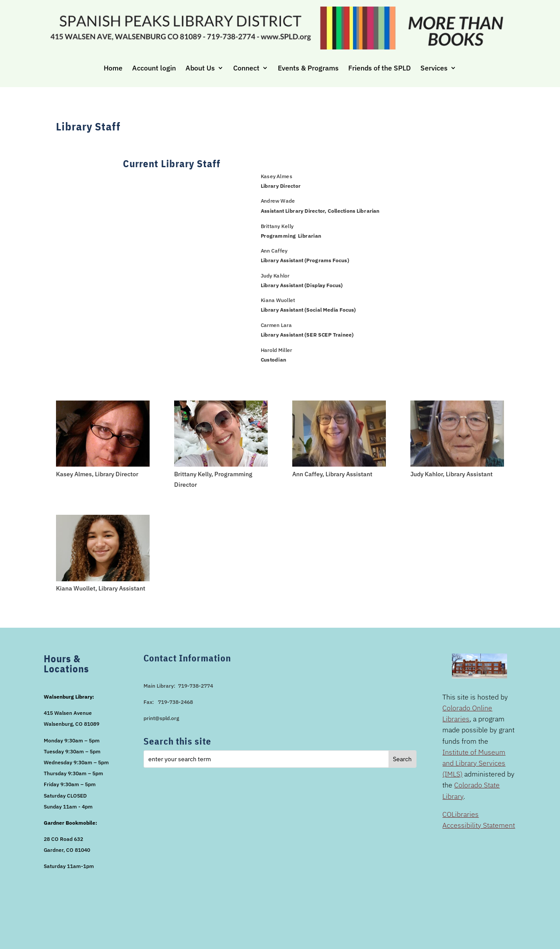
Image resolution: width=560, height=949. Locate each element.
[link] (103, 464)
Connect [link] (246, 68)
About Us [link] (200, 68)
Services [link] (434, 68)
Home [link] (113, 68)
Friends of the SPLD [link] (380, 68)
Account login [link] (154, 68)
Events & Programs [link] (308, 68)
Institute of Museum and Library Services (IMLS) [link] (474, 763)
